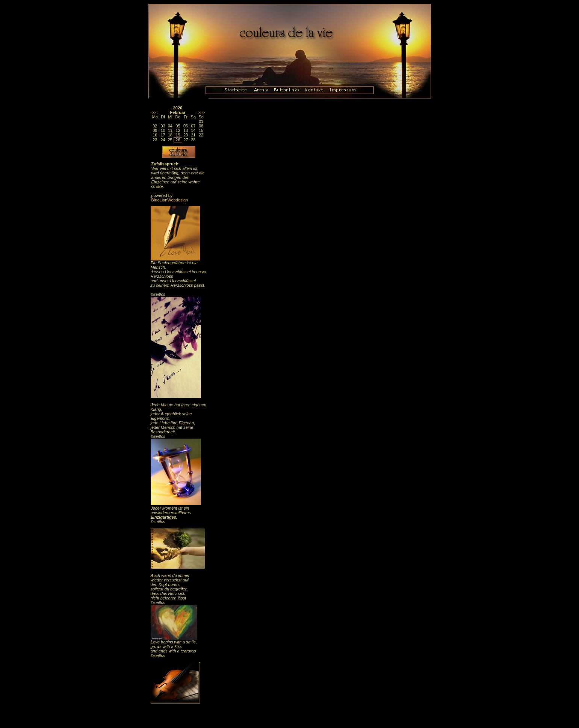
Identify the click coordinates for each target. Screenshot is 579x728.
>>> (201, 112)
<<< (154, 112)
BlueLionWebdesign (170, 200)
